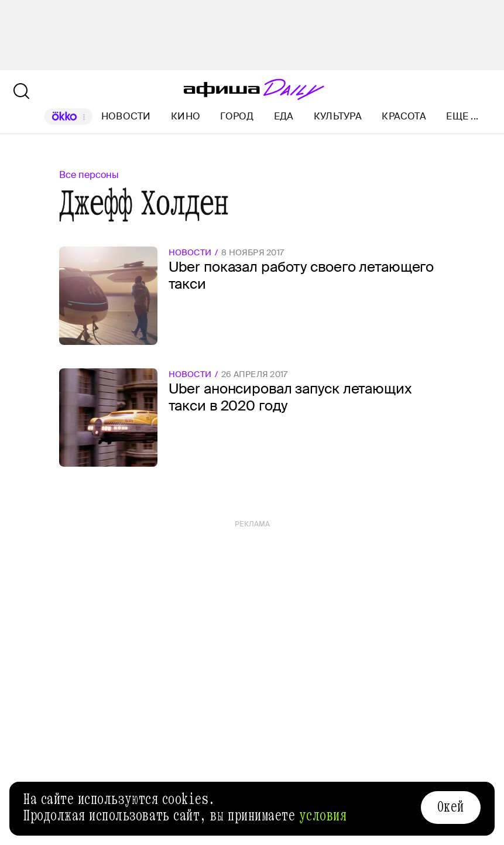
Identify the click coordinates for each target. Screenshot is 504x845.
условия (323, 816)
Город (237, 116)
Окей (451, 807)
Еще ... (462, 117)
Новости (126, 116)
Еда (284, 116)
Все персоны (89, 175)
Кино (186, 116)
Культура (338, 116)
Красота (404, 116)
